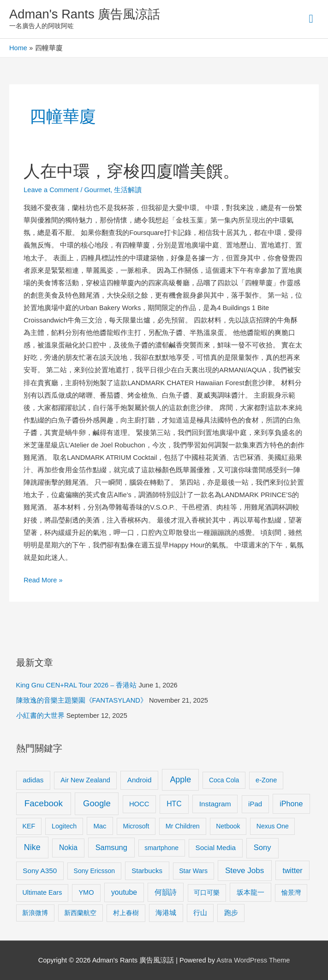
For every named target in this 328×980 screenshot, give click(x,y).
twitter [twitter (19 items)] (292, 870)
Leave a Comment (51, 190)
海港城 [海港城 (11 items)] (166, 913)
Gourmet (98, 190)
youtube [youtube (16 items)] (124, 892)
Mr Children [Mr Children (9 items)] (183, 826)
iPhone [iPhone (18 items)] (291, 804)
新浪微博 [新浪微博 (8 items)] (35, 913)
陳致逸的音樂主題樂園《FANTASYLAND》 (82, 700)
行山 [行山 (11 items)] (200, 913)
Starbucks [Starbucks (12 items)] (147, 871)
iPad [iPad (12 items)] (255, 804)
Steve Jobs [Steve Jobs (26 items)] (245, 871)
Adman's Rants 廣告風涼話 (85, 14)
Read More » (43, 580)
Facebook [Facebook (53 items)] (44, 803)
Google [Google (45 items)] (97, 803)
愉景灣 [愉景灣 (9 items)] (291, 892)
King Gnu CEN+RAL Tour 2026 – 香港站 (77, 685)
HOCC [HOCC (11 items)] (139, 804)
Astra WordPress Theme (253, 960)
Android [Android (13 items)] (140, 780)
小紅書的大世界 (40, 716)
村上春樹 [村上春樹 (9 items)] (126, 913)
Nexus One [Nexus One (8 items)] (273, 826)
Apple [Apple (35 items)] (180, 780)
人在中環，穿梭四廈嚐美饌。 (131, 171)
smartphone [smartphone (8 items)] (161, 848)
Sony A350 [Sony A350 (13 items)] (40, 871)
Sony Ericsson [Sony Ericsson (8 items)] (94, 871)
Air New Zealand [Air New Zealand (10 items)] (85, 780)
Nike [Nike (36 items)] (32, 847)
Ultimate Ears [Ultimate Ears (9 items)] (42, 892)
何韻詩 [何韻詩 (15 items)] (166, 892)
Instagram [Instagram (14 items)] (215, 804)
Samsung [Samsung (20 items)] (111, 847)
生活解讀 (128, 190)
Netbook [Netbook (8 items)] (228, 826)
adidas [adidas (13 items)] (33, 780)
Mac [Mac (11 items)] (100, 826)
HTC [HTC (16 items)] (174, 804)
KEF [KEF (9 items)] (29, 826)
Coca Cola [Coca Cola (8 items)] (224, 780)
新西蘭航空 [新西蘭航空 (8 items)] (80, 913)
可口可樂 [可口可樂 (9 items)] (207, 892)
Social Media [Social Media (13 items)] (216, 848)
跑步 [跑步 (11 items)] (231, 913)
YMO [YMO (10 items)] (86, 892)
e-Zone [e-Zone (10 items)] (266, 780)
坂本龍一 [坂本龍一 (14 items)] (250, 892)
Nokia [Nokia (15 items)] (68, 848)
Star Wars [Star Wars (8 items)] (193, 871)
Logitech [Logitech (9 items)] (64, 826)
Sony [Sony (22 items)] (262, 848)
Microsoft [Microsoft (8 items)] (136, 826)
